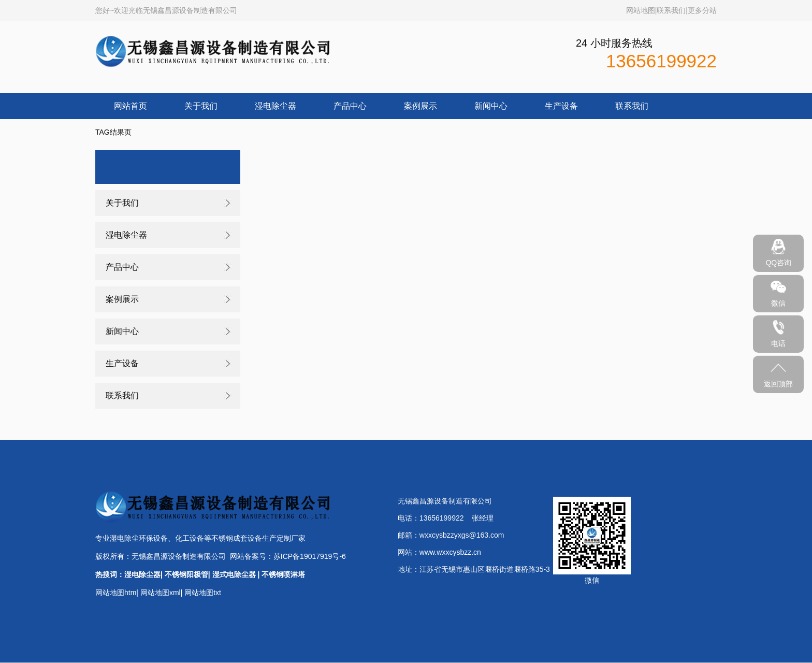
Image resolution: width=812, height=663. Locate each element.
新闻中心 (491, 106)
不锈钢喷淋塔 (283, 574)
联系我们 (671, 10)
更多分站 (702, 10)
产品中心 (350, 106)
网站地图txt (203, 593)
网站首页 (130, 106)
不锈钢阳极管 (186, 574)
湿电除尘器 (275, 106)
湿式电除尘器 (234, 574)
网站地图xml (161, 593)
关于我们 (201, 106)
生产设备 (561, 106)
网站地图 (641, 10)
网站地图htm (116, 593)
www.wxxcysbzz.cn (450, 552)
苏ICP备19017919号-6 (310, 556)
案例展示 (421, 106)
